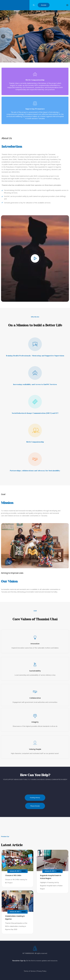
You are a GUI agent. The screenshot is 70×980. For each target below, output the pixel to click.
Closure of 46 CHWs (13, 875)
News (24, 871)
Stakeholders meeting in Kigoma (15, 918)
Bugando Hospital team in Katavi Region (51, 877)
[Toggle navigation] (67, 5)
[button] (44, 5)
